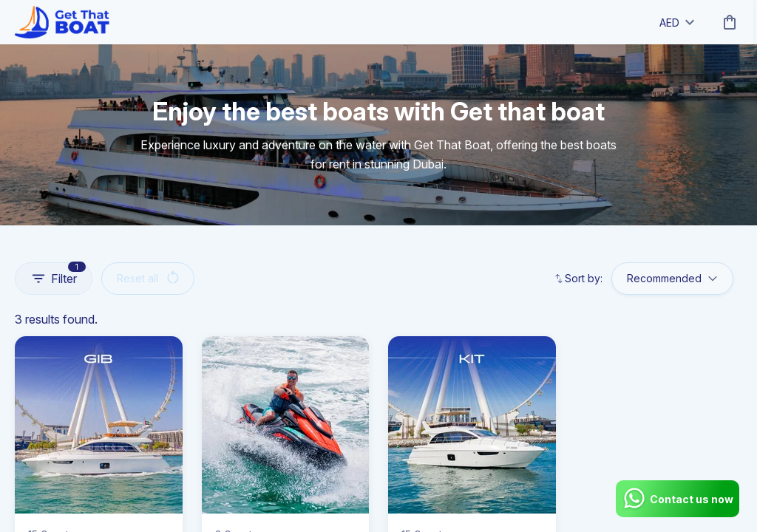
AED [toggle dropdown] (677, 23)
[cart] (727, 22)
